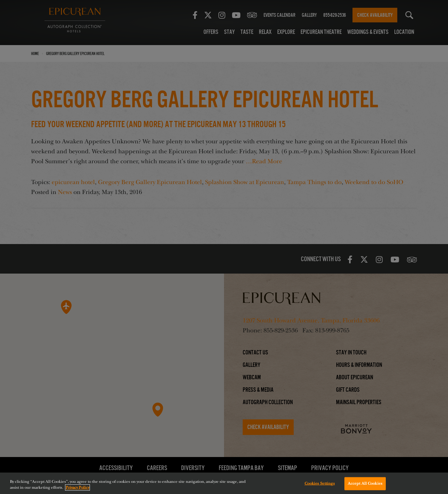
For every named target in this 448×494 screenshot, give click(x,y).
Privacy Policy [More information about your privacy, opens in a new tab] (77, 487)
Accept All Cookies (365, 483)
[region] (224, 483)
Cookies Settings (320, 483)
